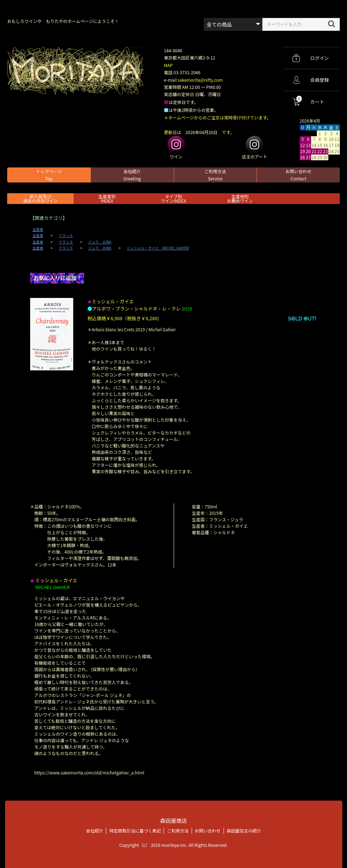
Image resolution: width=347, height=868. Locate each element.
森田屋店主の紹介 (244, 831)
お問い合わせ (299, 175)
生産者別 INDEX (107, 198)
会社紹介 (132, 175)
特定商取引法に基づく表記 (135, 831)
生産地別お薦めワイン (240, 198)
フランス (66, 236)
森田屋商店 (173, 820)
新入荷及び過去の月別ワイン (41, 198)
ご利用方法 (215, 175)
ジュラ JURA (100, 242)
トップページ (49, 175)
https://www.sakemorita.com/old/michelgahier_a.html (90, 772)
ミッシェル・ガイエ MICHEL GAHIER (158, 248)
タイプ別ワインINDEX (173, 198)
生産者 (38, 229)
